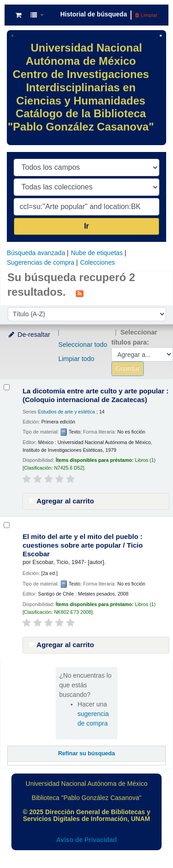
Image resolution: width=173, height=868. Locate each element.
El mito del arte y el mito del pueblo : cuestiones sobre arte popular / (82, 545)
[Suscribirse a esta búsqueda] (80, 293)
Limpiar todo (76, 359)
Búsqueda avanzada (36, 253)
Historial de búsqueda (94, 14)
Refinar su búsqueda (86, 753)
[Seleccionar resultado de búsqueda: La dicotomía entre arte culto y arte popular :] (7, 387)
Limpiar (146, 15)
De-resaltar (29, 335)
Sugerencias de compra (41, 262)
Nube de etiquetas (97, 253)
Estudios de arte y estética (67, 412)
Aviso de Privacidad (86, 840)
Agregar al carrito (61, 501)
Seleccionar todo (83, 345)
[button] (18, 15)
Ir (86, 226)
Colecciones (97, 262)
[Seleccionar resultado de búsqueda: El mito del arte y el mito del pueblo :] (7, 525)
